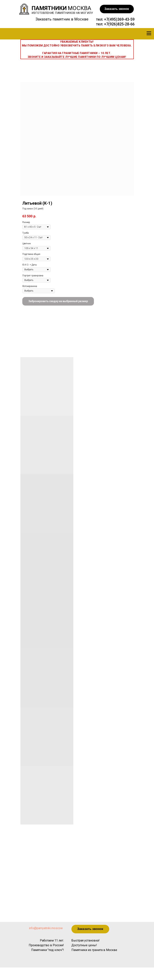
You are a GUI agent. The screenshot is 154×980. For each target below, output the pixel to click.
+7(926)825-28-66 (119, 24)
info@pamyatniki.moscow (46, 928)
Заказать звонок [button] (117, 9)
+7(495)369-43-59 (119, 19)
